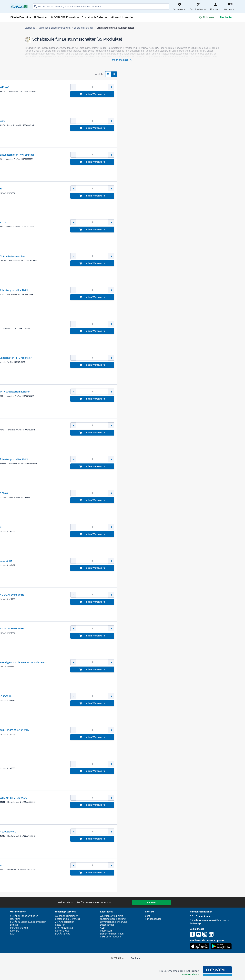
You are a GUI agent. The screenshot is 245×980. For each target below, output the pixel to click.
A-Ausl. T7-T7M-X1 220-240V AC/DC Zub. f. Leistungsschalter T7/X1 (136, 290)
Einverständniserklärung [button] (114, 922)
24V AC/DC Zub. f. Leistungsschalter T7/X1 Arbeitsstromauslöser (135, 256)
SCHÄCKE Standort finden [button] (24, 916)
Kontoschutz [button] (62, 931)
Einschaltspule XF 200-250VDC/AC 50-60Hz (123, 189)
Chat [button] (148, 916)
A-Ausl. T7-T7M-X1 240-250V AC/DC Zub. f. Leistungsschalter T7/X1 (136, 459)
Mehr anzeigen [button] (123, 60)
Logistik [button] (14, 925)
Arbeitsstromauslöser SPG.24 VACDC (120, 324)
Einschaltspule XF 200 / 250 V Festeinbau (123, 764)
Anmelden (151, 902)
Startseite (30, 28)
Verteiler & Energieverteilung (55, 28)
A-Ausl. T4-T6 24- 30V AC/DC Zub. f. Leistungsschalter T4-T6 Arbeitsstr (138, 358)
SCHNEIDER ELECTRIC (110, 185)
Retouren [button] (60, 925)
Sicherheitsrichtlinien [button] (112, 934)
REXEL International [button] (111, 937)
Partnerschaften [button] (19, 928)
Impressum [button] (106, 931)
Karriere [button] (15, 931)
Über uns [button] (15, 919)
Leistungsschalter (84, 28)
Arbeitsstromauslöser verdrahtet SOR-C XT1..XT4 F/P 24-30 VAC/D (136, 798)
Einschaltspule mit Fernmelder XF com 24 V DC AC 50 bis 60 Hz (134, 595)
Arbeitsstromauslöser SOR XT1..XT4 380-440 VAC (127, 87)
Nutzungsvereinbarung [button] (113, 919)
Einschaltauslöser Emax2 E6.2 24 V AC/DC (123, 425)
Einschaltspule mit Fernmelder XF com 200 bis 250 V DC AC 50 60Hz (137, 730)
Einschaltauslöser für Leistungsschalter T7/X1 (125, 222)
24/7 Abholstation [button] (65, 922)
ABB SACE (105, 84)
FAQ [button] (12, 934)
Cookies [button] (135, 958)
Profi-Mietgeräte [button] (64, 928)
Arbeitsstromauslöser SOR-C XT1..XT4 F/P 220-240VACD (130, 832)
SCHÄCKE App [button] (63, 934)
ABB (102, 422)
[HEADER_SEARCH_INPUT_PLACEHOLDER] (101, 6)
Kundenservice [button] (153, 919)
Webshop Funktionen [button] (67, 916)
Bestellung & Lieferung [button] (68, 919)
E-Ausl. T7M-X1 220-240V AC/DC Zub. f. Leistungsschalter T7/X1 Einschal (139, 155)
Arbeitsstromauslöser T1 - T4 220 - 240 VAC (124, 865)
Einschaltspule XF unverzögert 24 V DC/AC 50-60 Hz (128, 696)
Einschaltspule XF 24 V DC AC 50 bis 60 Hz (123, 527)
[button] (48, 73)
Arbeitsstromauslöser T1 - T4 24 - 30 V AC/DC (125, 121)
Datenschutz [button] (107, 925)
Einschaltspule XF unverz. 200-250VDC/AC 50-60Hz (128, 493)
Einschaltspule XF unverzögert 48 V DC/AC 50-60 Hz (128, 561)
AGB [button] (102, 928)
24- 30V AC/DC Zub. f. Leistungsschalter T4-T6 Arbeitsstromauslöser (137, 392)
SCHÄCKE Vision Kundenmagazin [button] (28, 922)
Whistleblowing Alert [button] (111, 916)
